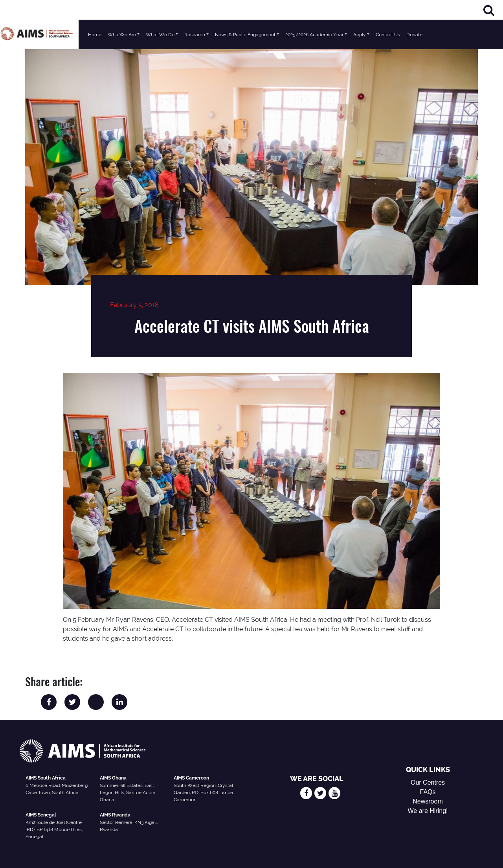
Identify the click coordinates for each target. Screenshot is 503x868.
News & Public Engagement (245, 35)
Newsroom (428, 801)
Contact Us (388, 35)
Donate (414, 35)
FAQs (428, 792)
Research (195, 35)
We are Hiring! (428, 811)
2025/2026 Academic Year (314, 35)
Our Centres (428, 782)
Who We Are (122, 35)
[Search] (489, 10)
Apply (360, 35)
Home (95, 35)
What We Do (160, 35)
